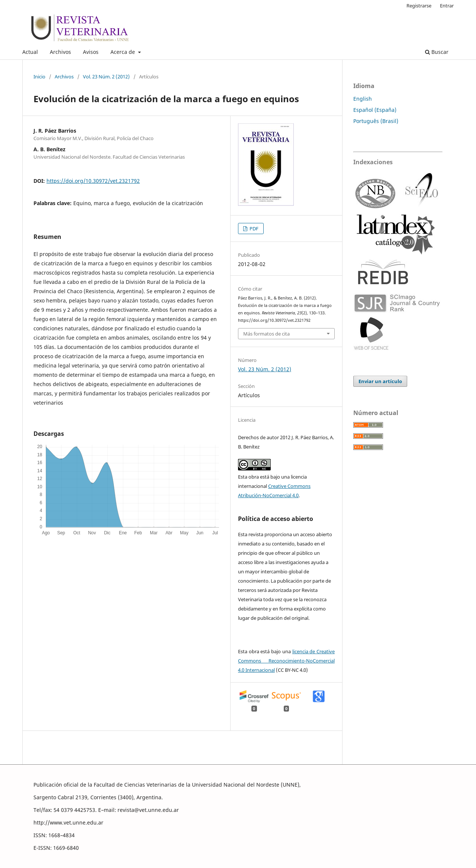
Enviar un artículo (380, 381)
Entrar (447, 6)
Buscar (437, 52)
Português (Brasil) (376, 121)
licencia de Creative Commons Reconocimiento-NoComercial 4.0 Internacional (286, 661)
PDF (253, 229)
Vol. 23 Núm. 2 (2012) (106, 77)
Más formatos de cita (266, 334)
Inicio (39, 77)
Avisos (91, 52)
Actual (30, 52)
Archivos (60, 52)
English (363, 99)
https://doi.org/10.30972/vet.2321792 (93, 181)
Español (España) (375, 110)
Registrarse (419, 6)
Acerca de (123, 52)
